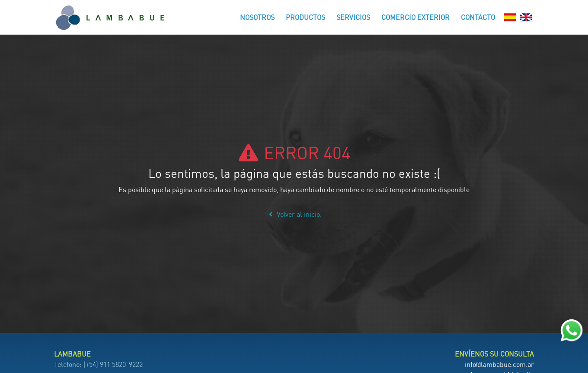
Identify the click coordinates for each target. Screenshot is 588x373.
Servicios (353, 17)
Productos (305, 17)
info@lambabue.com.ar (499, 364)
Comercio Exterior (415, 17)
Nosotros (257, 17)
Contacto (478, 17)
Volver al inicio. (294, 214)
